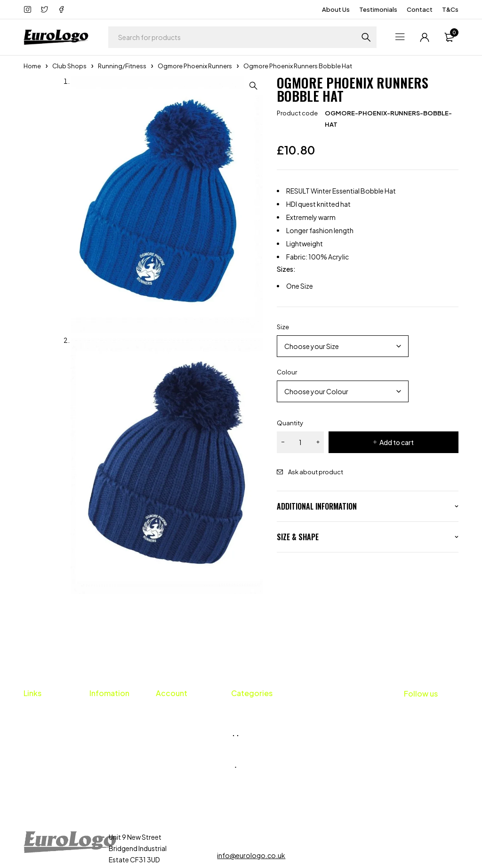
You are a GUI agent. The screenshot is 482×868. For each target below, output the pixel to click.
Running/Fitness (122, 66)
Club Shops (69, 66)
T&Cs (450, 9)
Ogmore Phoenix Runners (195, 66)
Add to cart (397, 442)
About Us (336, 9)
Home (32, 66)
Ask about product (316, 472)
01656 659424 (250, 786)
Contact (420, 9)
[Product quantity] (300, 442)
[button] (253, 86)
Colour (287, 372)
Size (283, 327)
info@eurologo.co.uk (251, 804)
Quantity (290, 423)
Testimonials (378, 9)
